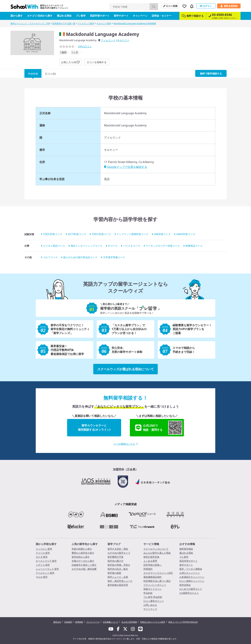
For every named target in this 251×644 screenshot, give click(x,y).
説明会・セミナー (162, 16)
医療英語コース (194, 246)
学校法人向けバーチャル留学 (153, 622)
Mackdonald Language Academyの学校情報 (135, 23)
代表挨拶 (68, 622)
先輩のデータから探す (83, 561)
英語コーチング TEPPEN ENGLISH (183, 622)
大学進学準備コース (114, 257)
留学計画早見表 (151, 557)
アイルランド (108, 40)
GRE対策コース (162, 234)
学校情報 (33, 74)
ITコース (113, 246)
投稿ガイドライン (153, 589)
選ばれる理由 (64, 16)
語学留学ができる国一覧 (64, 23)
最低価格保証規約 (153, 577)
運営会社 (57, 622)
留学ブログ (114, 544)
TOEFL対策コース (101, 234)
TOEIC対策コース (53, 234)
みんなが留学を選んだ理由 (157, 553)
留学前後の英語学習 (118, 585)
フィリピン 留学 (44, 549)
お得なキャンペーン (190, 573)
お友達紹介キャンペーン (192, 577)
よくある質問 (150, 561)
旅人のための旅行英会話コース (80, 257)
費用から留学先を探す (83, 553)
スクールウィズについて (156, 549)
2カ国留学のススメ (189, 593)
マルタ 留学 (42, 577)
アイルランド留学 (86, 23)
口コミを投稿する (97, 62)
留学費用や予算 (115, 557)
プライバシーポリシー (155, 585)
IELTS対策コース (77, 234)
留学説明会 (185, 585)
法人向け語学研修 (129, 622)
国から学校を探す (46, 544)
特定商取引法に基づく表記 (157, 581)
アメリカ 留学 (43, 553)
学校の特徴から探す (82, 549)
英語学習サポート (100, 16)
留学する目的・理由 (118, 549)
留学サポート (121, 16)
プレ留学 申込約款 (153, 597)
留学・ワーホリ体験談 (191, 569)
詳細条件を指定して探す (84, 565)
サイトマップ (150, 609)
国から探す (17, 16)
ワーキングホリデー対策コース (163, 246)
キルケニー (123, 40)
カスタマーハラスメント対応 (158, 573)
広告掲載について (111, 622)
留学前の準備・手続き (119, 565)
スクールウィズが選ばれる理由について (125, 369)
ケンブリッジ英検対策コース (132, 234)
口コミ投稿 (170, 6)
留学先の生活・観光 (118, 569)
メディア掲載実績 (125, 504)
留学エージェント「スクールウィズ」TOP (30, 23)
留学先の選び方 (115, 561)
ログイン (206, 6)
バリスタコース (132, 246)
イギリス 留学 (43, 565)
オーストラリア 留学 (46, 561)
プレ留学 (81, 16)
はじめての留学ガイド (191, 589)
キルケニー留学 (104, 23)
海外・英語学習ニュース (120, 581)
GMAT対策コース (186, 234)
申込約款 (148, 593)
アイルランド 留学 (45, 573)
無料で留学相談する (211, 73)
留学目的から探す (81, 557)
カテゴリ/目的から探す (40, 16)
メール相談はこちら (125, 444)
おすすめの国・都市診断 (84, 569)
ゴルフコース (50, 257)
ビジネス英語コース (54, 246)
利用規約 (148, 569)
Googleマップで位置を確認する (126, 167)
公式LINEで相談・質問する (159, 428)
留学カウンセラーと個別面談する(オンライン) (94, 427)
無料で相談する (193, 16)
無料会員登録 (229, 6)
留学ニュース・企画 (118, 577)
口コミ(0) (50, 74)
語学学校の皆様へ (153, 565)
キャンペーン (140, 16)
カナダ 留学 (42, 557)
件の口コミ (85, 46)
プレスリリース (93, 622)
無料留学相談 (186, 549)
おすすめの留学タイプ (119, 553)
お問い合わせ (150, 605)
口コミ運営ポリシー (154, 601)
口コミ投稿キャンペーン (192, 581)
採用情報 (79, 622)
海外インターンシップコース (86, 246)
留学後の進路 (114, 573)
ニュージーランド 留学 (47, 569)
